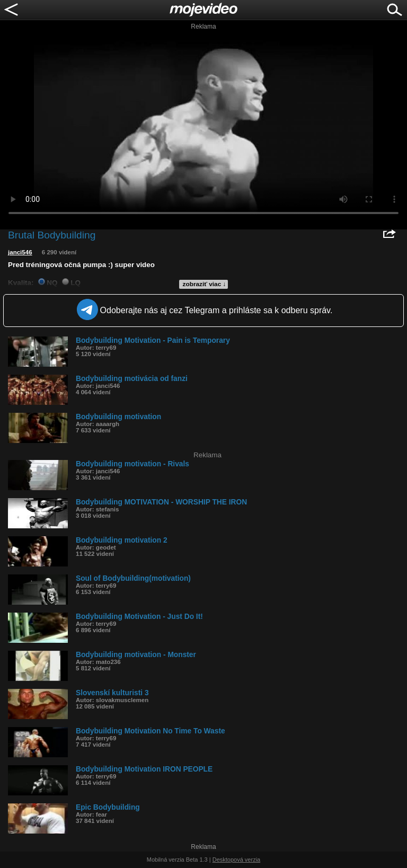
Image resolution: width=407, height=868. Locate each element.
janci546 (20, 252)
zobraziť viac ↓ (205, 284)
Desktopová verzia (237, 860)
